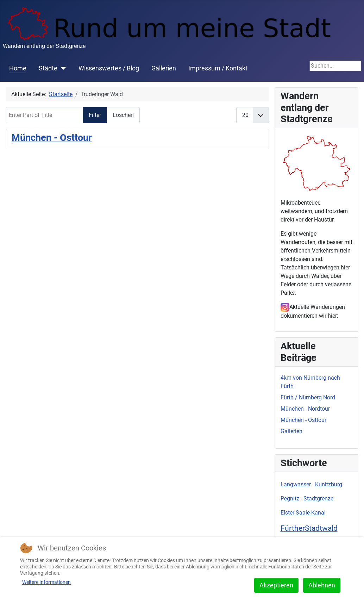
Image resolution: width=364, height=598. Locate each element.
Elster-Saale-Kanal (303, 513)
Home (18, 68)
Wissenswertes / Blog (109, 68)
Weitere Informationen (46, 582)
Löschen (123, 115)
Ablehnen (322, 585)
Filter (95, 115)
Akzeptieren (276, 585)
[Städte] (62, 68)
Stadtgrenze (318, 499)
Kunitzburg (329, 484)
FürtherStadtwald (309, 528)
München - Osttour (52, 138)
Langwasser (296, 484)
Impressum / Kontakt (218, 68)
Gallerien (164, 68)
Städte (48, 68)
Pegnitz (290, 499)
